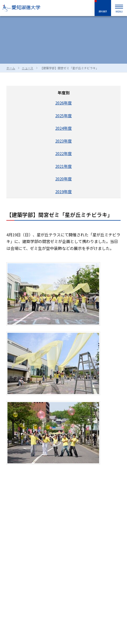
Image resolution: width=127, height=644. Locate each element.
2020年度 (63, 179)
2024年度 (63, 128)
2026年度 (63, 103)
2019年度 (63, 191)
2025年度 (63, 116)
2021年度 (63, 166)
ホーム (11, 68)
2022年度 (63, 153)
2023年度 (63, 141)
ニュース (27, 68)
